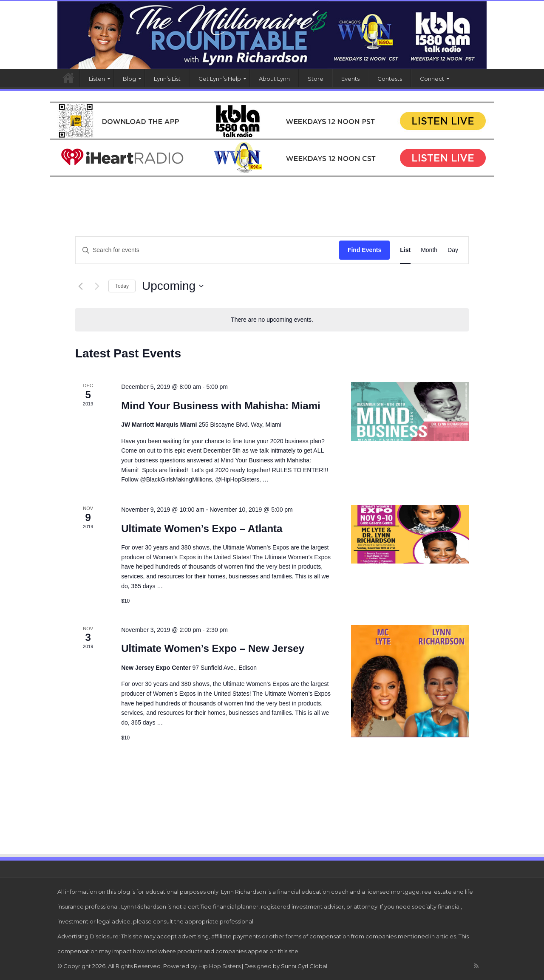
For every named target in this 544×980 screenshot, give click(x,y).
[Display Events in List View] (405, 250)
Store (316, 79)
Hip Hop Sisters (220, 966)
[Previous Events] (80, 286)
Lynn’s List (167, 79)
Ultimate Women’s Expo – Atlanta (202, 528)
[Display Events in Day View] (453, 250)
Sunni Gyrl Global (304, 966)
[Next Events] (97, 286)
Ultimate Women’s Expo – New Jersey (213, 648)
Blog (129, 79)
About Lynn (274, 79)
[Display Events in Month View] (429, 250)
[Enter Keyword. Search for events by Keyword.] (207, 250)
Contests (390, 79)
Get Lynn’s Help (220, 79)
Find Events (364, 250)
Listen (97, 79)
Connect (432, 79)
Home (68, 78)
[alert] (272, 320)
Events (350, 79)
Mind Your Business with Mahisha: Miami (221, 406)
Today (122, 286)
